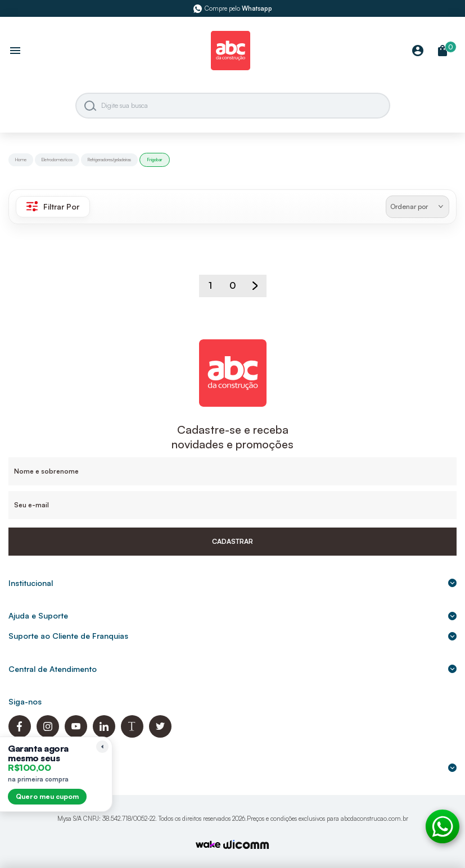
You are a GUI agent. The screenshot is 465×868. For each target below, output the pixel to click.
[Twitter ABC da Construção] (160, 735)
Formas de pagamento (233, 767)
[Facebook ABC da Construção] (20, 735)
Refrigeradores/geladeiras (109, 160)
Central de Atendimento (233, 669)
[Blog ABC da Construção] (132, 735)
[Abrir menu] (15, 52)
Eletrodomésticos (57, 160)
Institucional (233, 583)
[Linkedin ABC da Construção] (104, 735)
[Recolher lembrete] (102, 747)
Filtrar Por (53, 206)
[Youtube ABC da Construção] (76, 735)
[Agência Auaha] (246, 846)
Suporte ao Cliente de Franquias (233, 636)
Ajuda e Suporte (233, 615)
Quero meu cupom (47, 796)
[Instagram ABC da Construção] (48, 735)
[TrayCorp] (208, 845)
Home (21, 160)
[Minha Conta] (418, 51)
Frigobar (155, 160)
